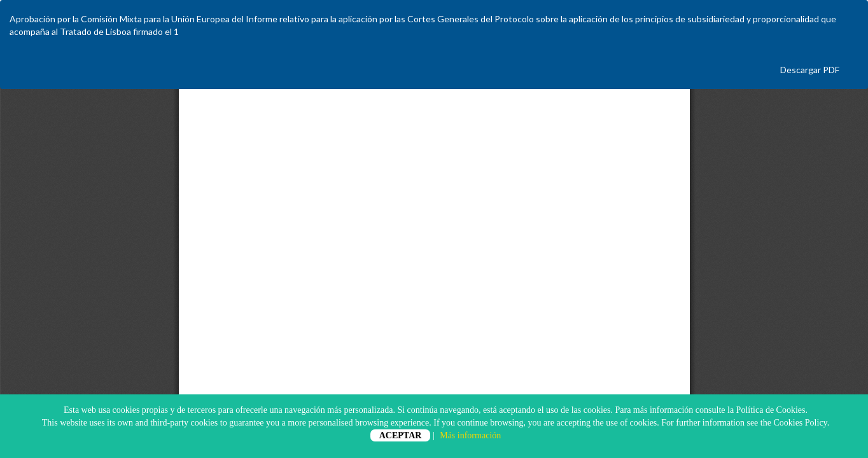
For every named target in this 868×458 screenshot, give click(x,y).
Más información (470, 435)
